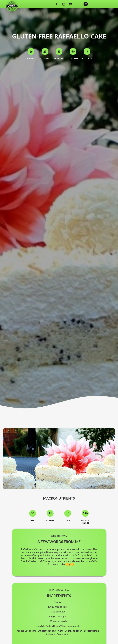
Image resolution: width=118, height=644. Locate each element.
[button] (110, 459)
